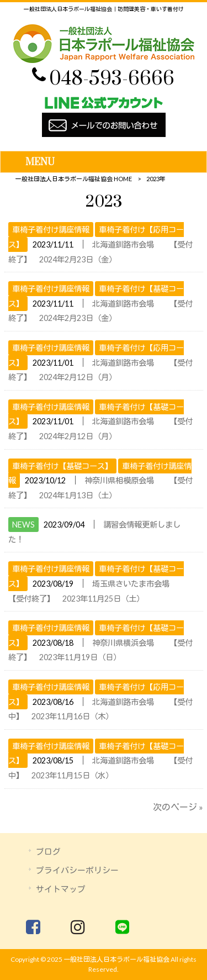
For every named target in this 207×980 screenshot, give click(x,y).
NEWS (23, 525)
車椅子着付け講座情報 (51, 230)
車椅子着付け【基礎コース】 (62, 466)
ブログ (48, 851)
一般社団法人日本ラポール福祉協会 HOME (74, 179)
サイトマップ (61, 889)
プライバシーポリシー (77, 870)
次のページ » (178, 807)
